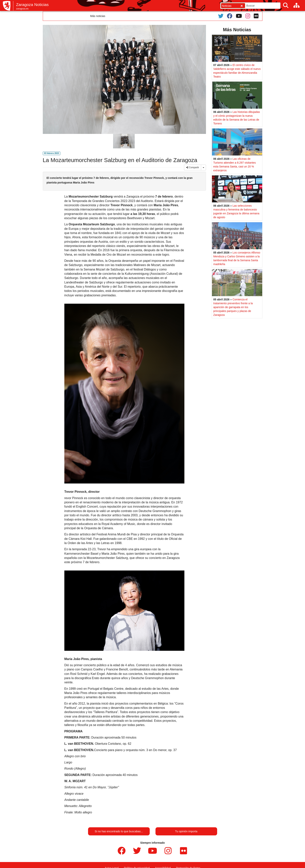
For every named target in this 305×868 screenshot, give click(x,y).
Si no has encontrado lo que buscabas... (119, 831)
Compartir (193, 167)
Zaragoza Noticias (32, 5)
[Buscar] (286, 5)
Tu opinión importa (186, 831)
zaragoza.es (22, 9)
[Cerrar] (242, 6)
